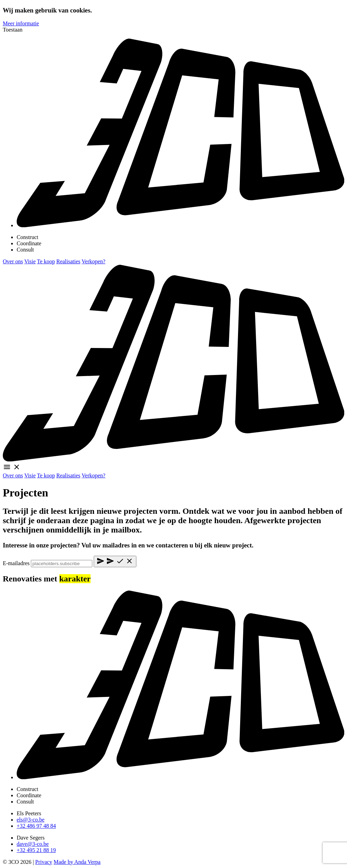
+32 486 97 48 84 (36, 826)
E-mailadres (16, 563)
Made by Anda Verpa (77, 862)
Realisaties (68, 261)
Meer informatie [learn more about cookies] (21, 23)
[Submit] (115, 561)
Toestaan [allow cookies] (13, 30)
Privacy (44, 862)
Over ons (13, 261)
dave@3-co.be (33, 844)
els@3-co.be (31, 820)
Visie (30, 261)
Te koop (46, 261)
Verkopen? (93, 261)
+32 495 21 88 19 (36, 850)
